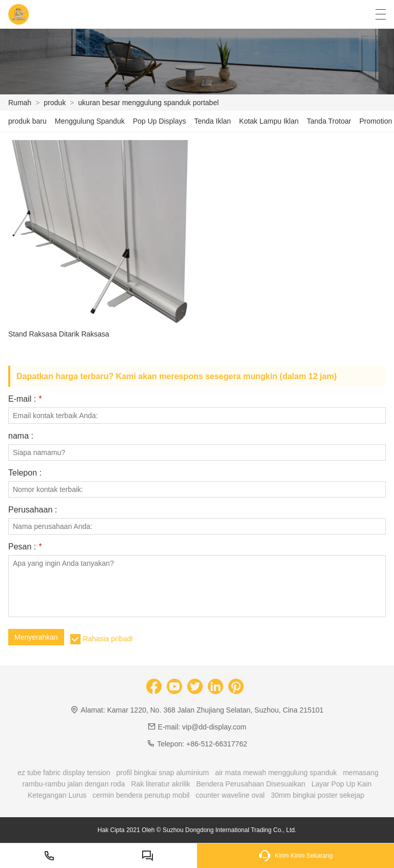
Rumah (20, 103)
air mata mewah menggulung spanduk (276, 773)
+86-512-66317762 (217, 744)
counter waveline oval (230, 795)
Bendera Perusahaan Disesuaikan (251, 784)
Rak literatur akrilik (160, 784)
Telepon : (25, 473)
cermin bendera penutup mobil (141, 795)
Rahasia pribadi (107, 639)
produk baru (27, 121)
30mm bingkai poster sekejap (318, 795)
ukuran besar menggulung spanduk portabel (148, 103)
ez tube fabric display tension (64, 773)
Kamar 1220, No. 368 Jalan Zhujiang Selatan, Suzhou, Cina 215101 (215, 710)
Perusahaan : (33, 510)
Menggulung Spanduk (90, 121)
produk (55, 103)
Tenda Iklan (212, 121)
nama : (21, 436)
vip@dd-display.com (214, 727)
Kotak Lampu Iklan (269, 121)
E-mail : (25, 399)
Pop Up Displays (160, 121)
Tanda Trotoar (329, 121)
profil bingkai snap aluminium (163, 773)
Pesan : (25, 547)
